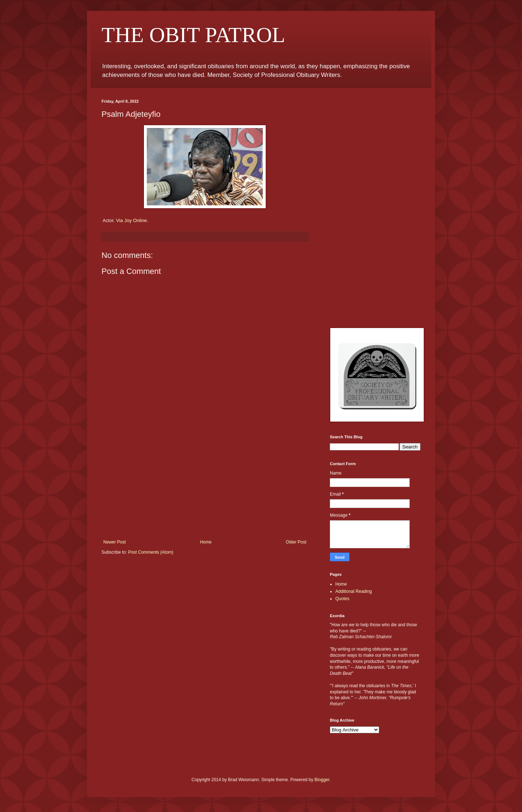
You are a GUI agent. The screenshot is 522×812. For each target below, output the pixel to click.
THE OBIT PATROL (193, 35)
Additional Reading (354, 591)
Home (206, 542)
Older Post (296, 542)
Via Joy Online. (132, 220)
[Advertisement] (205, 485)
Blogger (322, 780)
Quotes (342, 599)
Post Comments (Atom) (151, 552)
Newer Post (115, 542)
